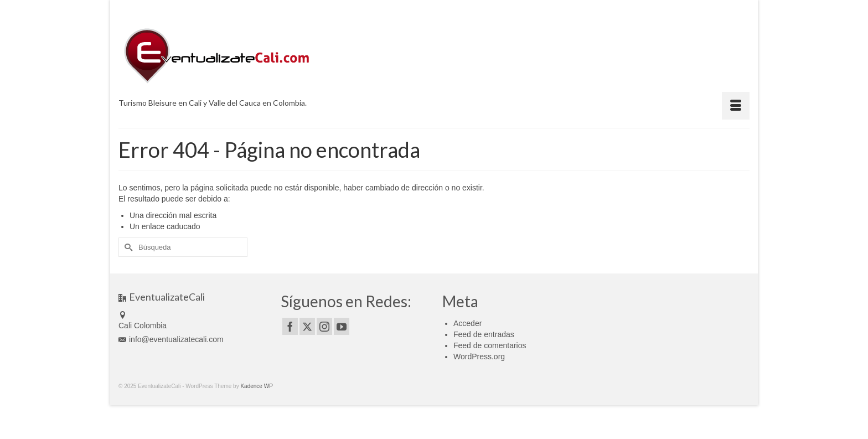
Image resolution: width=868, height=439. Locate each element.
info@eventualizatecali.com (171, 339)
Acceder (467, 323)
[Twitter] (307, 326)
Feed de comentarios (490, 345)
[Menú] (736, 106)
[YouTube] (342, 326)
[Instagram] (324, 326)
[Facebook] (290, 326)
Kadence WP (256, 386)
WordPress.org (479, 357)
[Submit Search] (127, 247)
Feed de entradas (484, 334)
